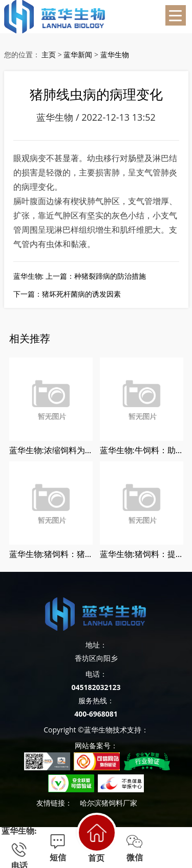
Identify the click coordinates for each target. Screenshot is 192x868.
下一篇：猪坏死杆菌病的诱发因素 (67, 294)
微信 (134, 848)
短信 (58, 848)
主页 (49, 54)
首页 (96, 838)
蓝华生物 (115, 54)
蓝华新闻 (78, 54)
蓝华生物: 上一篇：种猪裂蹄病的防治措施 (80, 276)
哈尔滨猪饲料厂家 (109, 803)
